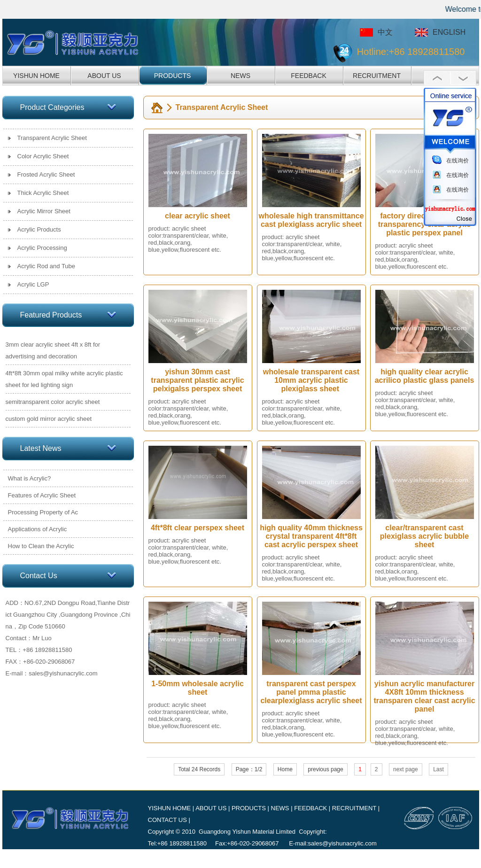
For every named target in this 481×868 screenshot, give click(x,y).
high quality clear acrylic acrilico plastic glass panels (425, 376)
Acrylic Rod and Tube (47, 266)
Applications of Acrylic (38, 529)
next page (406, 769)
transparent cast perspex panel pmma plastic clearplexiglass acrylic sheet (311, 692)
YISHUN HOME (36, 76)
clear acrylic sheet (198, 216)
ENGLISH (449, 32)
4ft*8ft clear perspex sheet (198, 528)
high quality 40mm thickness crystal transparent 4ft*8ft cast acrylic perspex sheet (311, 536)
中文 (385, 32)
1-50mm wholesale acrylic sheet (198, 688)
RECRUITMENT (377, 76)
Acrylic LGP (33, 284)
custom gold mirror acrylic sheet (49, 419)
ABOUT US (104, 76)
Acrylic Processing (42, 248)
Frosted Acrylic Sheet (46, 174)
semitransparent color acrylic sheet (53, 402)
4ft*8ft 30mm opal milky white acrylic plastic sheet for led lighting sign (64, 379)
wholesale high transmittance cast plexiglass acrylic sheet (311, 220)
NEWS (240, 76)
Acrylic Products (39, 229)
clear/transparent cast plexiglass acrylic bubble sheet (424, 536)
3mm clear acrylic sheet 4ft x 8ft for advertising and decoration (53, 350)
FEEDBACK (308, 76)
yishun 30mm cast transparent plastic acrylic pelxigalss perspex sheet (197, 380)
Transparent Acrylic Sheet (52, 138)
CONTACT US (167, 820)
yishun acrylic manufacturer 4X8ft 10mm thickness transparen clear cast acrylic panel (424, 696)
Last (438, 769)
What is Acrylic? (30, 478)
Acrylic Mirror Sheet (44, 211)
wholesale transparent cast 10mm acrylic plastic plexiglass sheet (311, 380)
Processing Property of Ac (43, 512)
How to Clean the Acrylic (41, 546)
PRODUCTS (173, 76)
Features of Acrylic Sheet (42, 495)
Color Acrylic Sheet (43, 156)
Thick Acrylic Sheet (43, 193)
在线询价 (458, 161)
